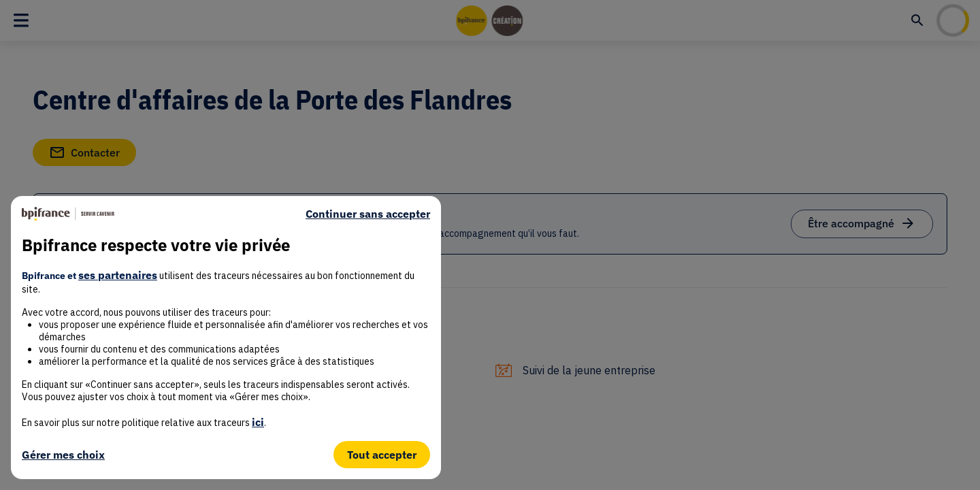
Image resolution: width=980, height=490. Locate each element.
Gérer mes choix (63, 455)
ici (258, 422)
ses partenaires (118, 275)
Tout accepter (382, 455)
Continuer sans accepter (368, 214)
